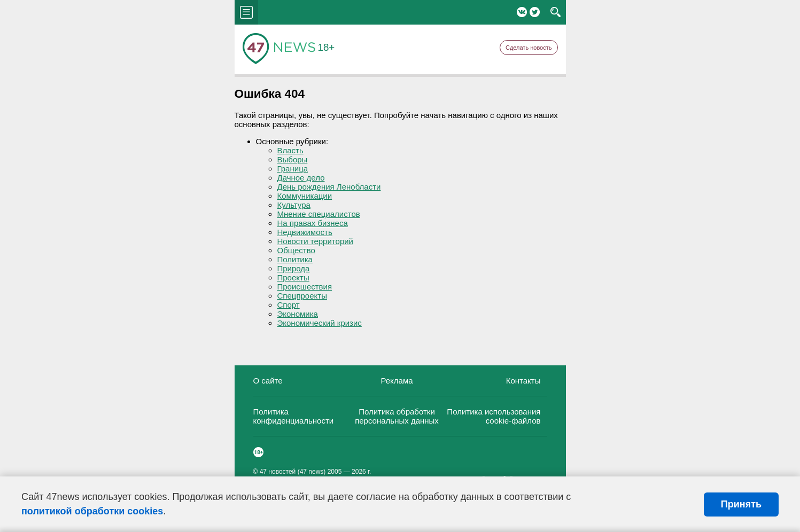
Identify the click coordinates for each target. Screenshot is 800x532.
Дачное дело (301, 178)
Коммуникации (305, 196)
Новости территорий (316, 241)
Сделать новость (529, 48)
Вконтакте (522, 12)
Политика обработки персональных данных (397, 416)
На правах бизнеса (313, 223)
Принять (741, 504)
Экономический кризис (320, 323)
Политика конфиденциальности (294, 416)
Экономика (298, 314)
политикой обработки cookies (92, 511)
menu (246, 12)
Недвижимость (305, 232)
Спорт (289, 305)
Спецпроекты (302, 296)
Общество (296, 250)
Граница (293, 169)
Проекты (293, 277)
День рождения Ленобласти (329, 187)
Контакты (523, 381)
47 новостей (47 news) (293, 472)
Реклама (397, 381)
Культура (294, 205)
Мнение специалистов (319, 214)
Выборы (293, 159)
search (556, 12)
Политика (295, 259)
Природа (294, 268)
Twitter (535, 12)
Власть (290, 150)
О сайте (268, 381)
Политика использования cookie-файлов (494, 416)
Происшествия (305, 287)
